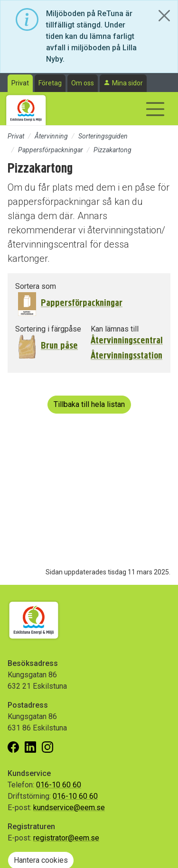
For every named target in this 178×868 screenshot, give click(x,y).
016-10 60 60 (59, 785)
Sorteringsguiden (103, 136)
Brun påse (59, 346)
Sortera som (36, 286)
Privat (20, 83)
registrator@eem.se (66, 838)
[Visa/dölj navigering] (155, 109)
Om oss (83, 83)
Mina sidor (127, 83)
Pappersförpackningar (51, 150)
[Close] (164, 16)
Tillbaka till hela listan (89, 404)
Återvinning (51, 136)
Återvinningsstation (126, 356)
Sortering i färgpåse (48, 329)
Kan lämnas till (115, 329)
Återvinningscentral (127, 341)
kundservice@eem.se (69, 808)
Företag (50, 83)
